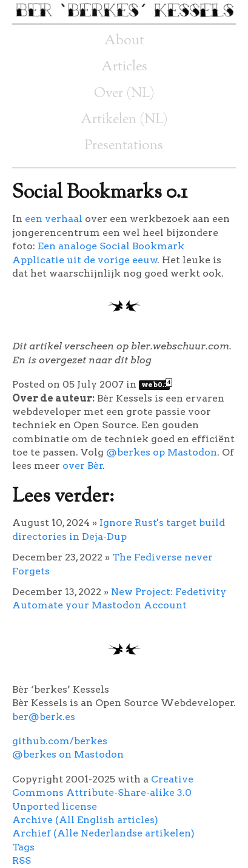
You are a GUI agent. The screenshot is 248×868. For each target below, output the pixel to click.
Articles (124, 67)
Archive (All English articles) (85, 820)
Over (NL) (124, 94)
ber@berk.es (44, 717)
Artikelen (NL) (124, 120)
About (124, 41)
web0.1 (156, 385)
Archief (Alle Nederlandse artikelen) (103, 833)
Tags (23, 847)
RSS (22, 860)
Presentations (124, 146)
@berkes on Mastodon (68, 754)
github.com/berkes (60, 741)
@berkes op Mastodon (162, 452)
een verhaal (54, 219)
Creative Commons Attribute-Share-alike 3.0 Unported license (103, 793)
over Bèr (83, 466)
